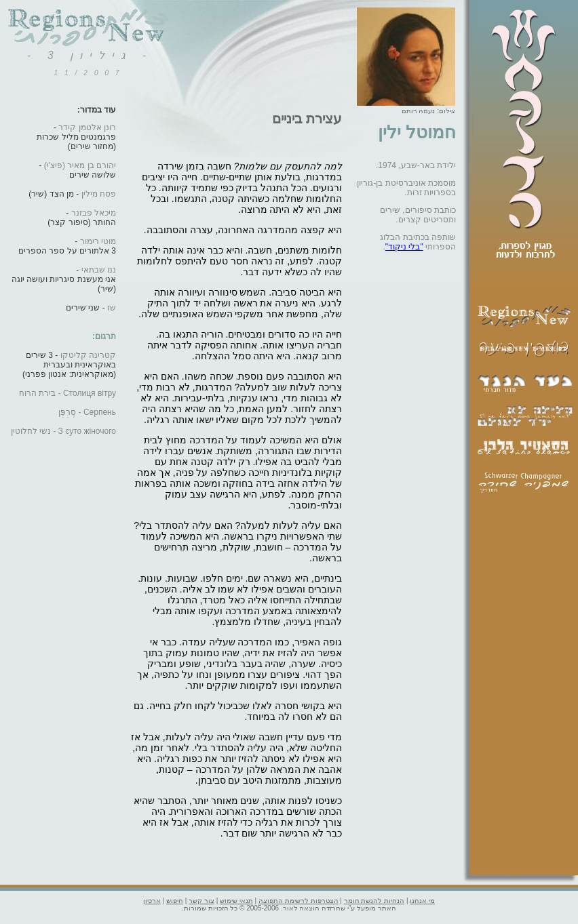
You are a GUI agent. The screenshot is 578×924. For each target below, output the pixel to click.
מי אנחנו (422, 901)
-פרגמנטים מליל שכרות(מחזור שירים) (76, 137)
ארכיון (152, 901)
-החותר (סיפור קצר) (82, 218)
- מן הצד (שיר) (72, 194)
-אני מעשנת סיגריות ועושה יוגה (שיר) (64, 279)
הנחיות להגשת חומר (374, 901)
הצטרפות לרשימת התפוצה (298, 901)
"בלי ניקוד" (404, 247)
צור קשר (201, 901)
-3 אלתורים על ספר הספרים (67, 246)
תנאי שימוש (236, 901)
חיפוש (175, 901)
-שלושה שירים (77, 170)
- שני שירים (91, 308)
